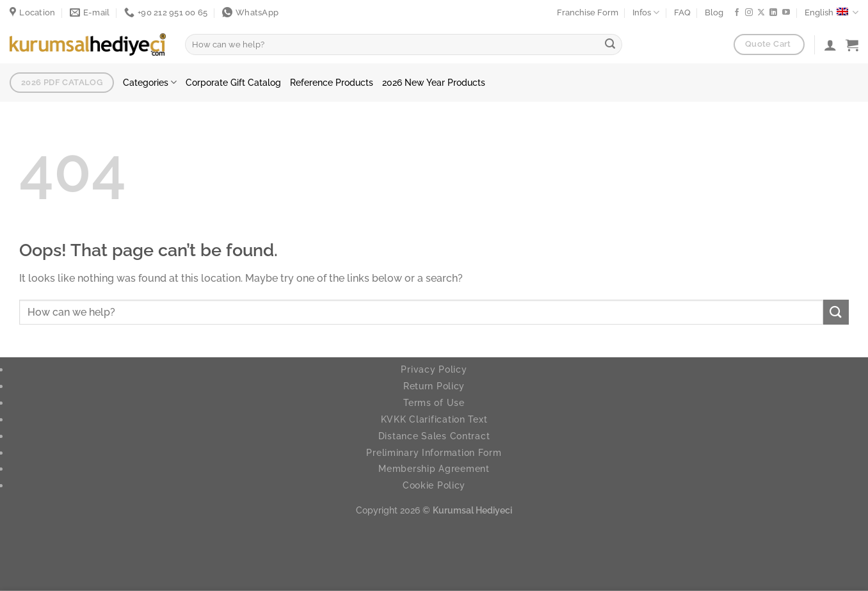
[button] (852, 45)
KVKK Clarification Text (434, 419)
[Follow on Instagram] (749, 13)
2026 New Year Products (434, 82)
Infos (646, 12)
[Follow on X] (761, 13)
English (832, 12)
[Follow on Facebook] (737, 13)
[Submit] (610, 45)
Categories (150, 82)
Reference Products (332, 82)
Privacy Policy (434, 369)
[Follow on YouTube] (786, 13)
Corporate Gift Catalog (233, 82)
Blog (714, 12)
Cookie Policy (434, 485)
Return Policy (434, 386)
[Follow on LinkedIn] (773, 13)
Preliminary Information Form (434, 452)
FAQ (682, 12)
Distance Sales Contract (434, 436)
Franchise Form (588, 12)
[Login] (830, 45)
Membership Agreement (434, 468)
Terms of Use (434, 402)
